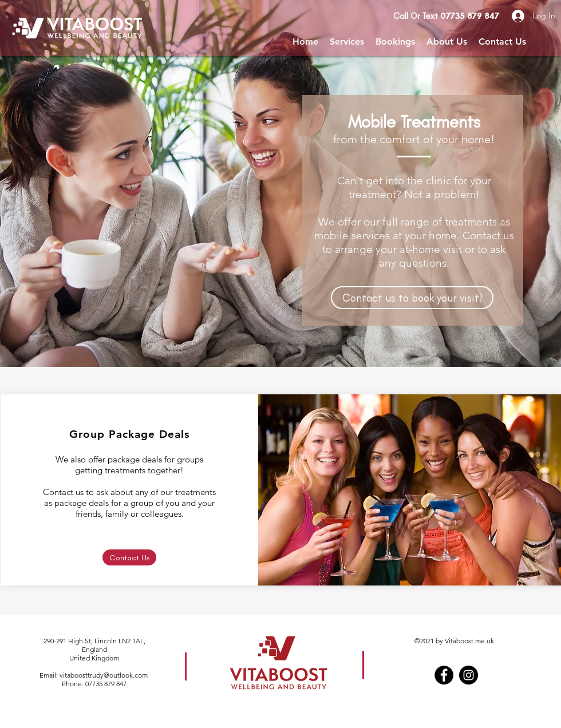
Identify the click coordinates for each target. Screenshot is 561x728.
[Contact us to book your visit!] (412, 298)
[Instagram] (469, 675)
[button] (347, 42)
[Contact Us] (129, 557)
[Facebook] (444, 675)
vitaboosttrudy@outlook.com (104, 675)
